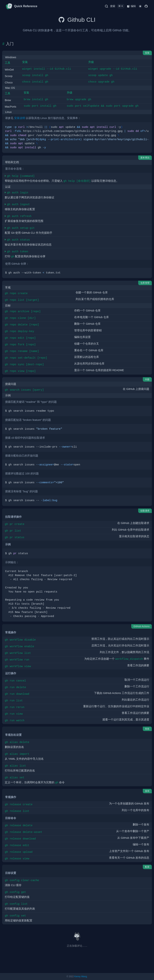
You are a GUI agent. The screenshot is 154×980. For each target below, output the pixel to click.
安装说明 (20, 118)
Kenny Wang (81, 977)
